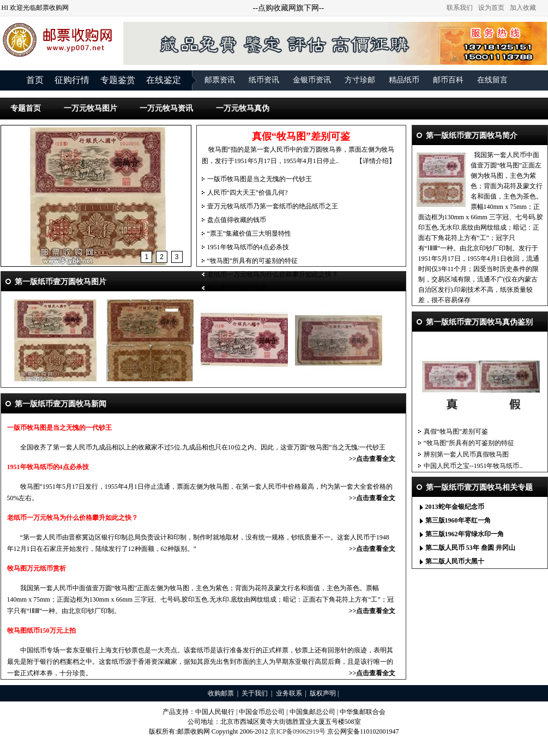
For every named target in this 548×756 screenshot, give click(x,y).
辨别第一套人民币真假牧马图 (466, 454)
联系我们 (460, 8)
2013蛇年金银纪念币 (455, 507)
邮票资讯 (220, 80)
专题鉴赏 (118, 80)
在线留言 (492, 80)
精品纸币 (404, 80)
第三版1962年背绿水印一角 (465, 534)
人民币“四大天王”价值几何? (248, 193)
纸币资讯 (264, 80)
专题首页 (26, 108)
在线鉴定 (164, 80)
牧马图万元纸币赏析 (237, 288)
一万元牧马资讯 (166, 108)
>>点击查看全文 (372, 459)
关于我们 (255, 693)
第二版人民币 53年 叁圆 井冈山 (470, 548)
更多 (534, 507)
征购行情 (72, 80)
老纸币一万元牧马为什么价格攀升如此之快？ (273, 274)
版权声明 (323, 693)
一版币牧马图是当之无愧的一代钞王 (260, 179)
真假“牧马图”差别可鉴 (456, 431)
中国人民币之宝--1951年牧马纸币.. (473, 466)
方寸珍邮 (360, 80)
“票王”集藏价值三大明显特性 (249, 233)
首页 (35, 80)
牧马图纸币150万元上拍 (41, 631)
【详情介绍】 (376, 161)
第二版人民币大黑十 (455, 561)
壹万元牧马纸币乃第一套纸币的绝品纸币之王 (273, 206)
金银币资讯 (312, 80)
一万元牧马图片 (91, 108)
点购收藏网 (277, 8)
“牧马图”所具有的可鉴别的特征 (253, 261)
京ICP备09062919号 (297, 731)
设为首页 (491, 8)
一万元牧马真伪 (243, 108)
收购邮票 (221, 693)
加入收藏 (523, 8)
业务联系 (289, 693)
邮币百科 (448, 80)
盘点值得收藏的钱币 (237, 220)
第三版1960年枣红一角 (458, 520)
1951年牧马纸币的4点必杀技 (248, 247)
